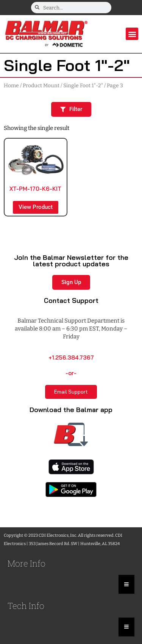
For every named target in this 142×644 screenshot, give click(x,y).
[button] (132, 34)
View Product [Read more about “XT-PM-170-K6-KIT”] (36, 207)
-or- (71, 373)
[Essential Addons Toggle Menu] (126, 584)
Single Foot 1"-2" (83, 86)
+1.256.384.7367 (71, 358)
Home (11, 86)
